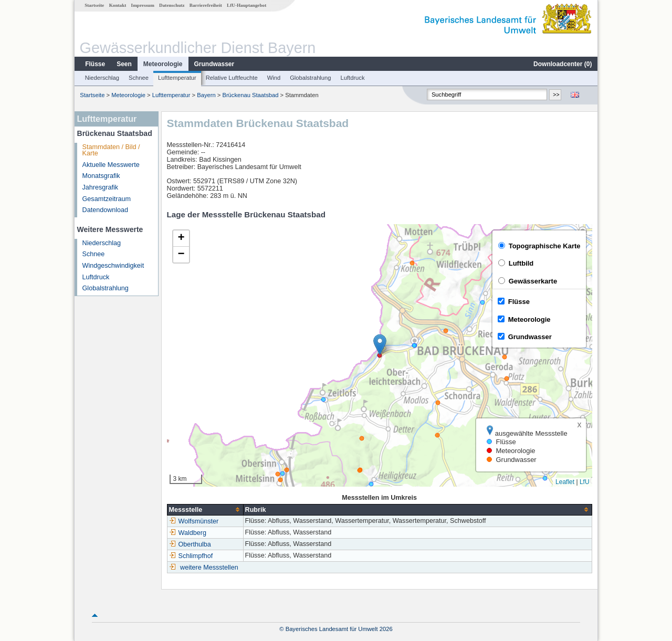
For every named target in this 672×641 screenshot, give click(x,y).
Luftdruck (353, 78)
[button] (380, 345)
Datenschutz (172, 5)
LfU (585, 482)
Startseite (94, 5)
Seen (124, 64)
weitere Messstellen (209, 568)
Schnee (139, 78)
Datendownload (106, 210)
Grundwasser (214, 64)
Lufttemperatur (177, 78)
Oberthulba (190, 544)
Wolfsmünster (194, 521)
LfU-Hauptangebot (246, 5)
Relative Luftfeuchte (232, 78)
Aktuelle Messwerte (111, 165)
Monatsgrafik (101, 176)
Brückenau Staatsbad (250, 95)
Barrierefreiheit (206, 5)
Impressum (143, 5)
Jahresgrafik (101, 187)
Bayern (206, 95)
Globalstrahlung (310, 78)
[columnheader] (205, 509)
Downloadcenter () (563, 64)
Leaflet (565, 482)
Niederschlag (102, 78)
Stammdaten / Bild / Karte (111, 150)
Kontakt (118, 5)
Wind (274, 78)
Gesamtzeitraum (107, 199)
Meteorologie (163, 64)
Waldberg (188, 533)
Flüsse (95, 64)
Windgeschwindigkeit (113, 266)
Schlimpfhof (191, 556)
